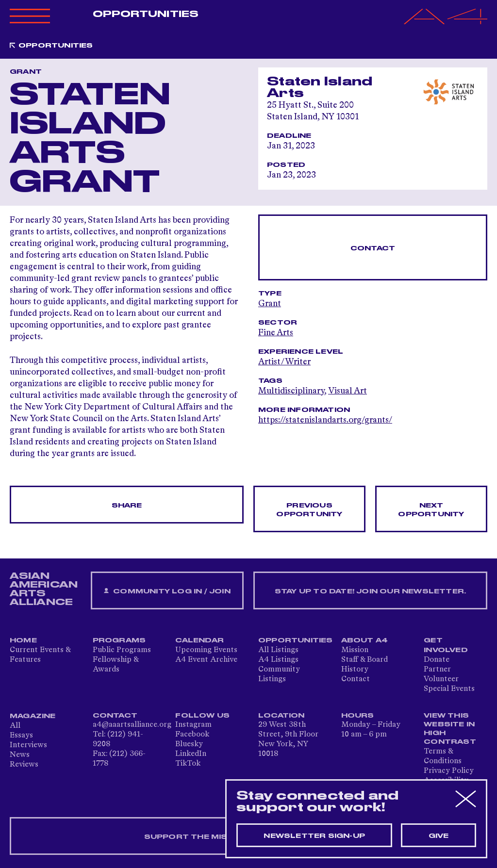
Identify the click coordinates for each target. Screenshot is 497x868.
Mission (355, 650)
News (20, 755)
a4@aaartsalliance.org (132, 725)
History (355, 670)
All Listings (278, 650)
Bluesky (189, 744)
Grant (270, 304)
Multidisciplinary (291, 391)
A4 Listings (278, 660)
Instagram (193, 725)
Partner (437, 670)
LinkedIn (191, 754)
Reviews (24, 765)
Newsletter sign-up (314, 836)
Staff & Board (364, 660)
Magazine (33, 716)
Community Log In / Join (167, 591)
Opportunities (146, 14)
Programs (119, 640)
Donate (437, 660)
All (15, 726)
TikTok (188, 764)
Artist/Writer (284, 362)
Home (23, 640)
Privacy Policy (449, 771)
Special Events (449, 689)
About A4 (365, 640)
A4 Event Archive (206, 660)
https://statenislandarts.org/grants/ (325, 420)
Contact (373, 248)
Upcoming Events (206, 650)
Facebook (192, 735)
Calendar (199, 640)
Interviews (28, 745)
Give (439, 836)
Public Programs (122, 650)
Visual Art (348, 391)
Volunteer (441, 679)
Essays (21, 736)
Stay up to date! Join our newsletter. (370, 591)
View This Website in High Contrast (450, 729)
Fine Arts (276, 333)
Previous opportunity (309, 510)
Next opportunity (431, 510)
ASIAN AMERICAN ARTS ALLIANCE (44, 589)
